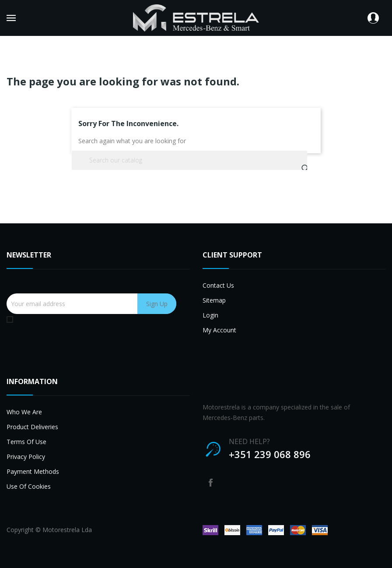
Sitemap (214, 300)
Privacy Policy (26, 457)
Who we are (24, 412)
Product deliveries (32, 427)
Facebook (210, 483)
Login (210, 315)
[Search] (189, 160)
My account (219, 330)
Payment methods (33, 471)
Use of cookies (29, 486)
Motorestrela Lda (67, 530)
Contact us (218, 285)
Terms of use (26, 442)
